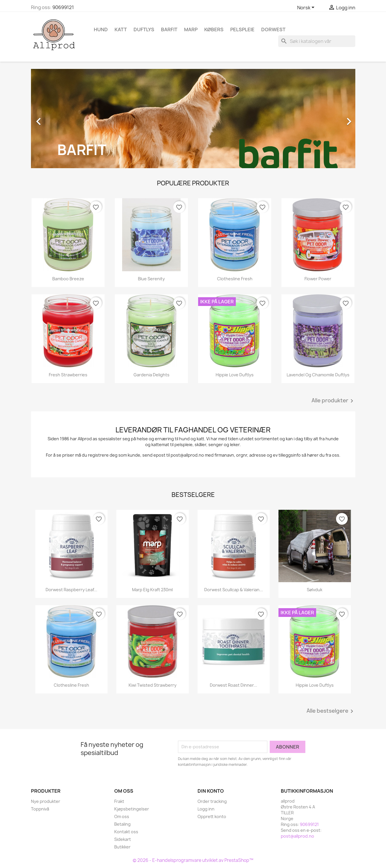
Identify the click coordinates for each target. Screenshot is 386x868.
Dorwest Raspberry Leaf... (71, 590)
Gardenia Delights (152, 375)
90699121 (63, 7)
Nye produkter (46, 801)
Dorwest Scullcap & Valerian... (234, 590)
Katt (121, 29)
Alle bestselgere (331, 711)
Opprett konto (212, 816)
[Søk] (317, 41)
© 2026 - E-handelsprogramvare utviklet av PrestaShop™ (193, 860)
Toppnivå (40, 809)
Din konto (211, 791)
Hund (101, 29)
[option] (193, 119)
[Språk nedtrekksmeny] (307, 8)
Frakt (119, 801)
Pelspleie (242, 29)
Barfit (169, 29)
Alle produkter (333, 401)
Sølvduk (315, 590)
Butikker (122, 847)
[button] (55, 119)
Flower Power (318, 279)
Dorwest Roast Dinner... (233, 685)
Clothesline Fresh (235, 279)
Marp (191, 29)
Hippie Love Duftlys (235, 375)
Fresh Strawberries (68, 375)
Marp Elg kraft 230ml (152, 590)
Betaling (122, 824)
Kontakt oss (126, 832)
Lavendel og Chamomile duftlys (318, 375)
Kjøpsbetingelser (132, 809)
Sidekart (123, 839)
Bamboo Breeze (68, 279)
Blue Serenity (151, 279)
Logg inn (206, 809)
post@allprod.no (297, 836)
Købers (214, 29)
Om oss (122, 816)
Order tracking (212, 801)
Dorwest (273, 29)
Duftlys (144, 29)
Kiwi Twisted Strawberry (153, 685)
